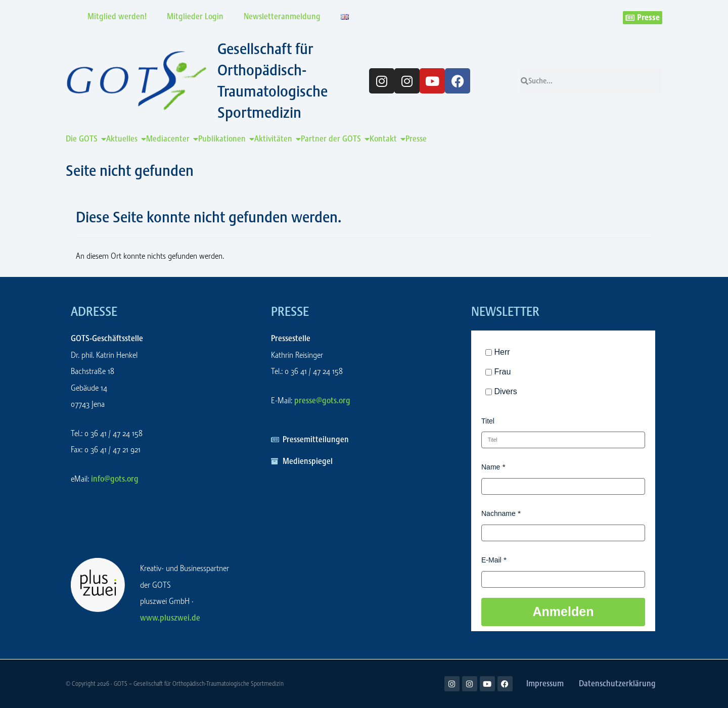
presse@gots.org (322, 400)
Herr (502, 352)
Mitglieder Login (195, 16)
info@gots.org (115, 479)
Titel (488, 421)
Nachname (498, 513)
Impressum (545, 683)
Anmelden (563, 611)
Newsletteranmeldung (282, 16)
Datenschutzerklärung (617, 683)
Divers (505, 391)
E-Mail (491, 560)
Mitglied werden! (117, 16)
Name (491, 467)
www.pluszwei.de (170, 618)
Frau (502, 372)
